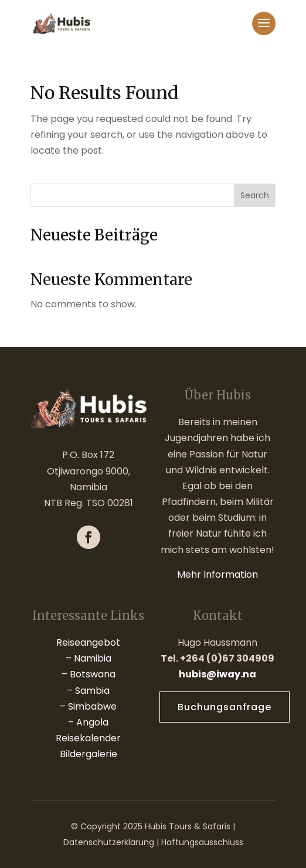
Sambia (92, 691)
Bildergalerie (89, 754)
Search (255, 195)
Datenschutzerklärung (109, 842)
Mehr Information (217, 574)
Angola (92, 722)
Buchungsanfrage (225, 707)
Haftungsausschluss (202, 842)
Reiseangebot (88, 642)
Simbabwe (92, 706)
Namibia (93, 658)
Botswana (93, 674)
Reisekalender (88, 738)
